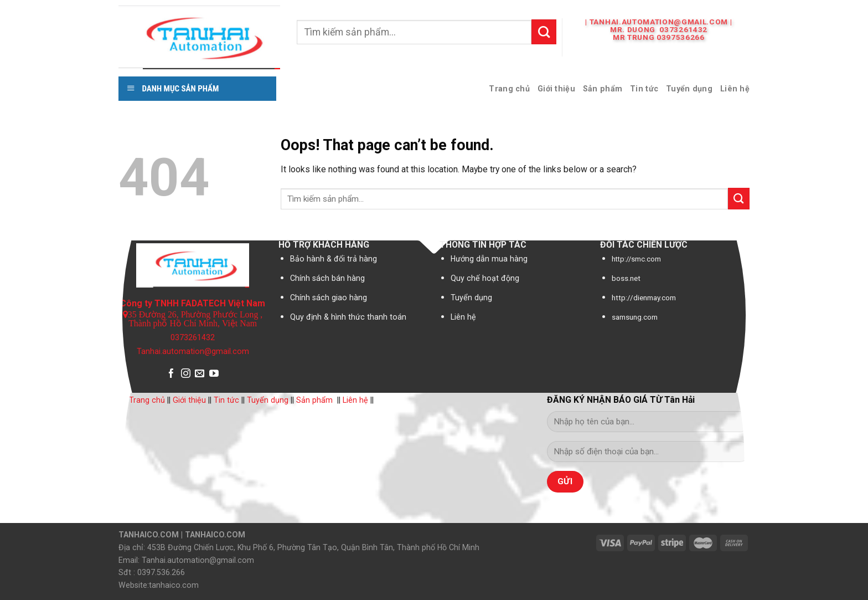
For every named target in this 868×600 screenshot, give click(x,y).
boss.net (626, 278)
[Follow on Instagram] (186, 374)
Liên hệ (735, 89)
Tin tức (644, 89)
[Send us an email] (200, 374)
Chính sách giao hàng (329, 298)
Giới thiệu (556, 89)
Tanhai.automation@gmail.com (193, 352)
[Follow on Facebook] (171, 374)
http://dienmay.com (644, 298)
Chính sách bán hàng (327, 278)
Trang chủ (509, 89)
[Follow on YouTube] (214, 374)
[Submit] (544, 32)
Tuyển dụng (689, 89)
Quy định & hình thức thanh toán (348, 317)
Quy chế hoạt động (485, 278)
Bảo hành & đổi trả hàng (334, 259)
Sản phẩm (603, 89)
